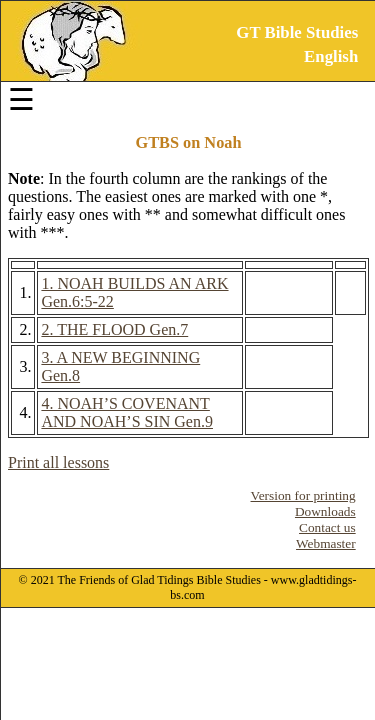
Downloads (325, 511)
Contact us (327, 527)
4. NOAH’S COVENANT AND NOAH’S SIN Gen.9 (127, 412)
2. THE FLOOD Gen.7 (114, 329)
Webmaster (326, 543)
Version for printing (303, 495)
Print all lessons (58, 462)
